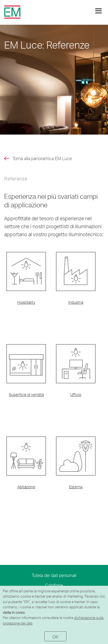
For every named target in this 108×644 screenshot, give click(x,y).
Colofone (54, 585)
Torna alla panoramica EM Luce (42, 158)
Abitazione (26, 487)
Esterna (76, 487)
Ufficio (76, 395)
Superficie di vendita (26, 395)
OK (56, 637)
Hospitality (26, 302)
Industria (76, 302)
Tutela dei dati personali (54, 575)
